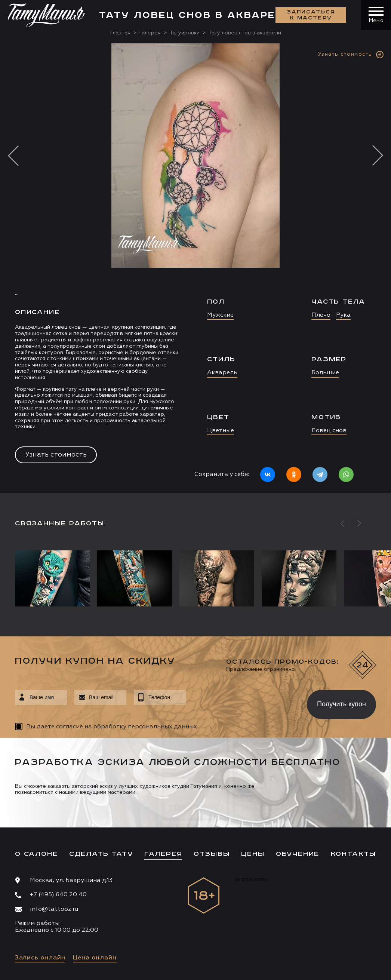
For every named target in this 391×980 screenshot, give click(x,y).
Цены (253, 854)
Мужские (220, 315)
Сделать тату (101, 854)
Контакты (353, 854)
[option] (195, 268)
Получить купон (341, 704)
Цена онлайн (95, 958)
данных (185, 727)
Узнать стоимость (56, 455)
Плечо (321, 315)
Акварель (222, 373)
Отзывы (212, 854)
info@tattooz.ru (54, 909)
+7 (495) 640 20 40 (58, 895)
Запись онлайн (40, 958)
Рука (343, 315)
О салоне (36, 854)
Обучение (298, 854)
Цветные (221, 431)
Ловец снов (329, 431)
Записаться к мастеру (311, 15)
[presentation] (241, 702)
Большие (325, 373)
